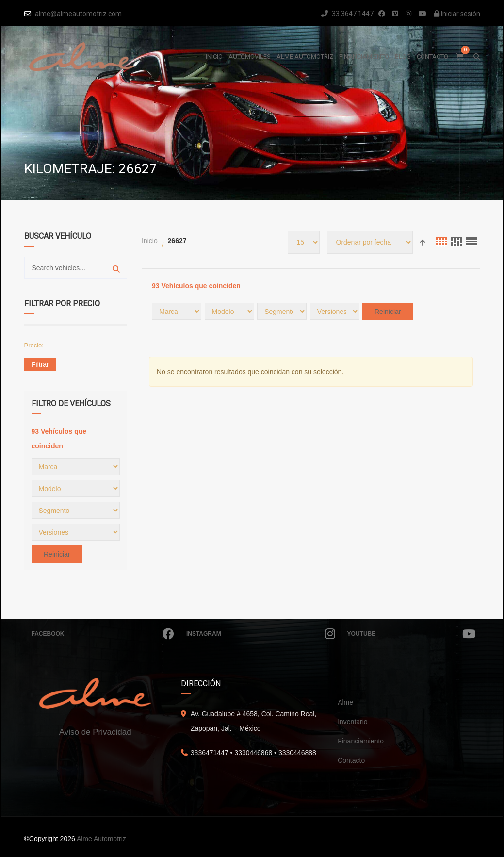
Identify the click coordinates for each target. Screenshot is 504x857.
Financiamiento (361, 741)
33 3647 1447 (347, 14)
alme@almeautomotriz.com (78, 14)
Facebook (103, 634)
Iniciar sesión (457, 14)
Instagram (261, 634)
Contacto (351, 760)
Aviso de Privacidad (95, 732)
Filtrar (40, 364)
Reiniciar (57, 554)
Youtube (411, 634)
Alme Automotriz (101, 839)
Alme (345, 702)
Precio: (34, 345)
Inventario (352, 722)
